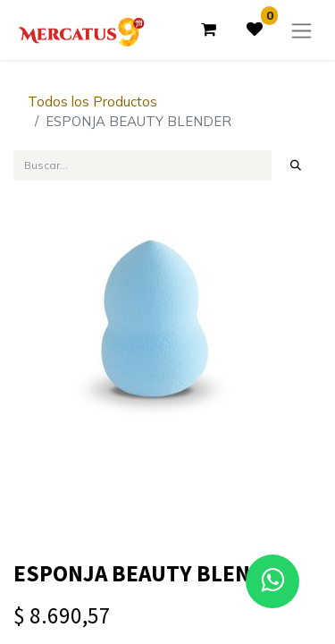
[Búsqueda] (296, 165)
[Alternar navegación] (301, 30)
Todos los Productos (92, 102)
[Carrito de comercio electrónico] (208, 30)
